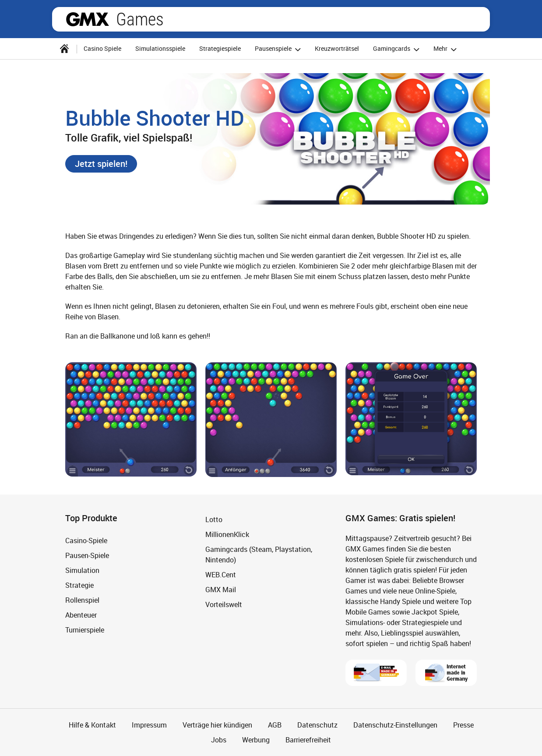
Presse (463, 725)
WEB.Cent (221, 575)
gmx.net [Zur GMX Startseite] (88, 19)
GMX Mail (221, 590)
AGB (275, 725)
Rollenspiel (82, 600)
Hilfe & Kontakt (92, 725)
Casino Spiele (102, 48)
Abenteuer (81, 615)
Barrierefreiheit (308, 740)
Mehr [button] (446, 49)
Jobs (219, 740)
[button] (101, 164)
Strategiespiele (220, 48)
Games (140, 19)
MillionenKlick (227, 534)
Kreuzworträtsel (337, 48)
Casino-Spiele (86, 541)
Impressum (149, 725)
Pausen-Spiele (87, 555)
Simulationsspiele (160, 48)
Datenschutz (317, 725)
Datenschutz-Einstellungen (395, 725)
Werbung (256, 740)
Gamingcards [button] (398, 49)
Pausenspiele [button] (279, 49)
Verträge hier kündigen (217, 725)
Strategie (79, 585)
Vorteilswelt (224, 604)
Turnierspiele (85, 630)
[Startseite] (64, 49)
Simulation (82, 570)
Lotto (214, 519)
